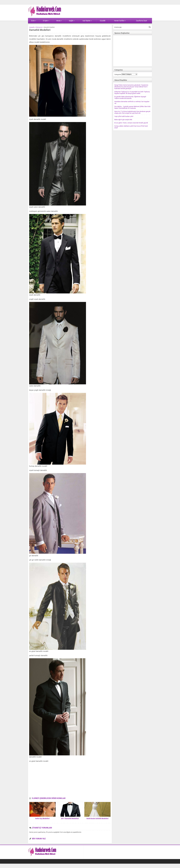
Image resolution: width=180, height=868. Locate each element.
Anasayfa (32, 27)
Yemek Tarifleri (120, 21)
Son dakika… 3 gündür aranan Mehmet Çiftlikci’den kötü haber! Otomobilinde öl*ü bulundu (132, 107)
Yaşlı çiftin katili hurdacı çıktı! (124, 116)
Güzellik (103, 21)
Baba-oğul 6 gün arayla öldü (123, 120)
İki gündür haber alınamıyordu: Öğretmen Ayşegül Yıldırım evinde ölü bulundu (130, 97)
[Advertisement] (70, 780)
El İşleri (46, 21)
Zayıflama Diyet (142, 21)
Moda (59, 21)
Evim (34, 21)
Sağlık (72, 21)
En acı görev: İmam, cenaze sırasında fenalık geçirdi (131, 123)
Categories (118, 74)
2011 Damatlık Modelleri (70, 819)
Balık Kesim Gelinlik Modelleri (98, 819)
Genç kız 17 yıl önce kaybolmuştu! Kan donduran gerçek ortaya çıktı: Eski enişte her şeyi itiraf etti (132, 112)
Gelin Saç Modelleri (42, 819)
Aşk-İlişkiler (87, 21)
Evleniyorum (39, 27)
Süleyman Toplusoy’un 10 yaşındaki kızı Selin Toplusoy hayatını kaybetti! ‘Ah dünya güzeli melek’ (132, 93)
